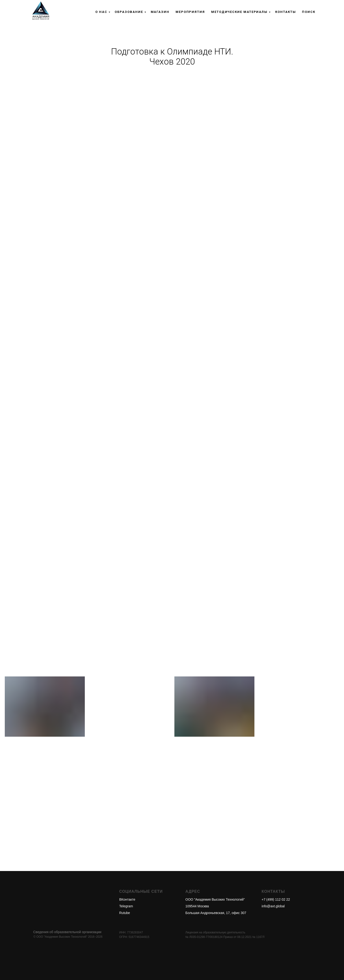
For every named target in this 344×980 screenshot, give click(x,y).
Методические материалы (239, 12)
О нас (101, 12)
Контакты (285, 12)
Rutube (125, 913)
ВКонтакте (127, 899)
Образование (129, 12)
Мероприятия (190, 12)
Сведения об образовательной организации (67, 932)
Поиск (309, 12)
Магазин (160, 12)
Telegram (126, 906)
